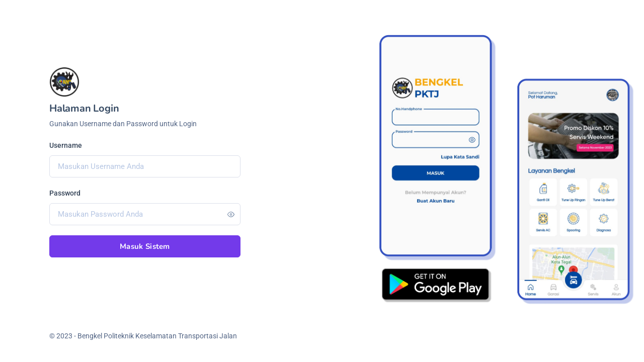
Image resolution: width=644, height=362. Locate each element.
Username (66, 145)
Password (65, 193)
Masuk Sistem (145, 246)
